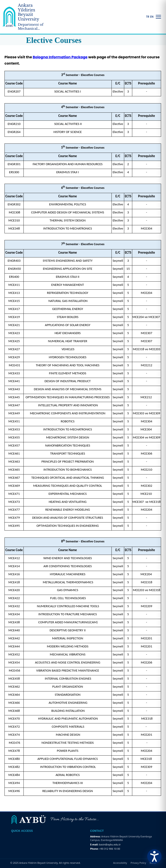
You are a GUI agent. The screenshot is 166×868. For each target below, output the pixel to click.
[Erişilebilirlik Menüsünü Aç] (154, 856)
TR (148, 17)
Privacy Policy (138, 863)
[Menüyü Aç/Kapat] (158, 17)
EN (152, 17)
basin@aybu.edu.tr (110, 844)
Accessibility (120, 863)
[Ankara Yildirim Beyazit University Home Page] (26, 17)
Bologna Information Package (60, 57)
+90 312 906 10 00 (110, 849)
